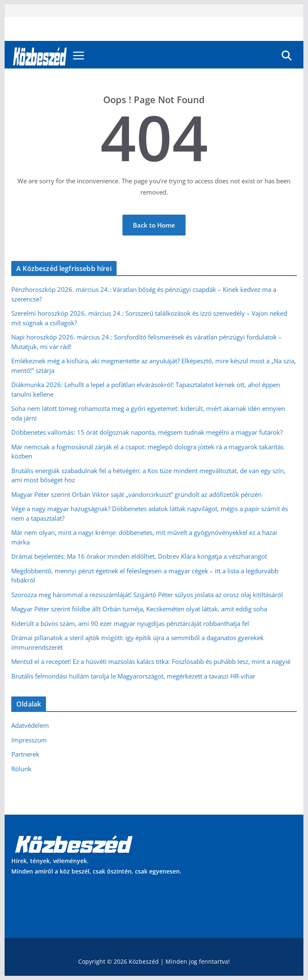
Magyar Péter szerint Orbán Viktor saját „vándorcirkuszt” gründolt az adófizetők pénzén (136, 494)
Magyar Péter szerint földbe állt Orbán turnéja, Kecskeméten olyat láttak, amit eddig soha (139, 609)
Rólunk (21, 769)
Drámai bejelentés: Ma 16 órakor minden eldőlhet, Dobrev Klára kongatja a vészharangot (139, 556)
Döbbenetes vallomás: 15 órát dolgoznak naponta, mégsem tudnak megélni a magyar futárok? (147, 432)
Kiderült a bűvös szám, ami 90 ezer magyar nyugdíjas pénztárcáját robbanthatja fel (130, 623)
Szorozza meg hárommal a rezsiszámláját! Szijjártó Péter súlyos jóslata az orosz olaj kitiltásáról (147, 595)
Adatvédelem (30, 725)
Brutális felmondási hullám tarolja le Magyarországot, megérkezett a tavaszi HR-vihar (133, 676)
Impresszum (29, 740)
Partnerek (25, 754)
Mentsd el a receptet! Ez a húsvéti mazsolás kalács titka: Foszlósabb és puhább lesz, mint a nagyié (151, 661)
